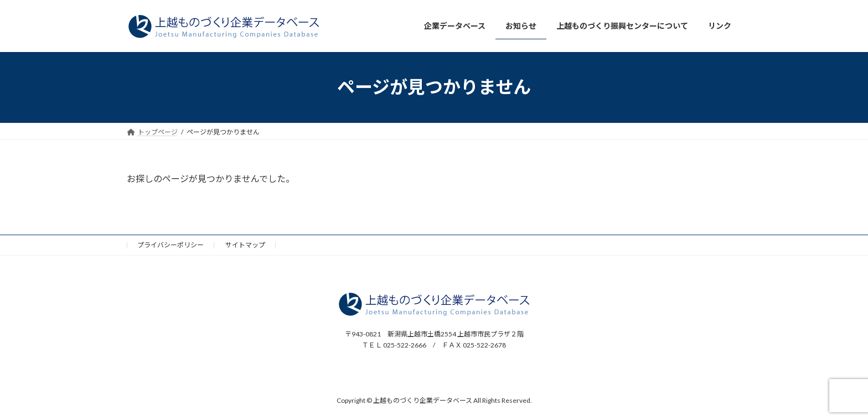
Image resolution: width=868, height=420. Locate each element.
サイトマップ (245, 245)
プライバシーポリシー (170, 245)
